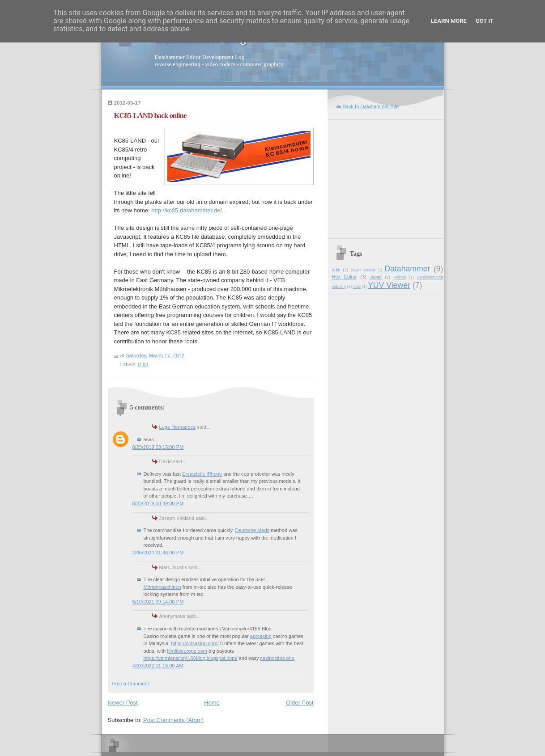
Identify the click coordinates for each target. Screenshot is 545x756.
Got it (485, 21)
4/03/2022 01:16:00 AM (158, 666)
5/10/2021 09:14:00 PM (158, 602)
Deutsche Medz (252, 530)
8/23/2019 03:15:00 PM (158, 447)
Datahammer (407, 269)
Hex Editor (345, 277)
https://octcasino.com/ (195, 643)
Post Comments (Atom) (173, 720)
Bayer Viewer (363, 270)
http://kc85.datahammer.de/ (187, 210)
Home (212, 703)
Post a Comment (131, 684)
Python (400, 277)
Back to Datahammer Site (371, 106)
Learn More (449, 21)
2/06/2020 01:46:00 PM (158, 553)
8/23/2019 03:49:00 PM (158, 503)
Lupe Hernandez (178, 427)
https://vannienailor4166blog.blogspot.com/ (191, 658)
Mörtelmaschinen (162, 587)
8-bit (143, 364)
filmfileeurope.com (187, 651)
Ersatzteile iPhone (202, 474)
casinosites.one (277, 658)
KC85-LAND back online (150, 116)
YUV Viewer (389, 285)
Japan (376, 277)
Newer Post (123, 703)
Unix (357, 287)
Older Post (300, 703)
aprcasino (261, 636)
